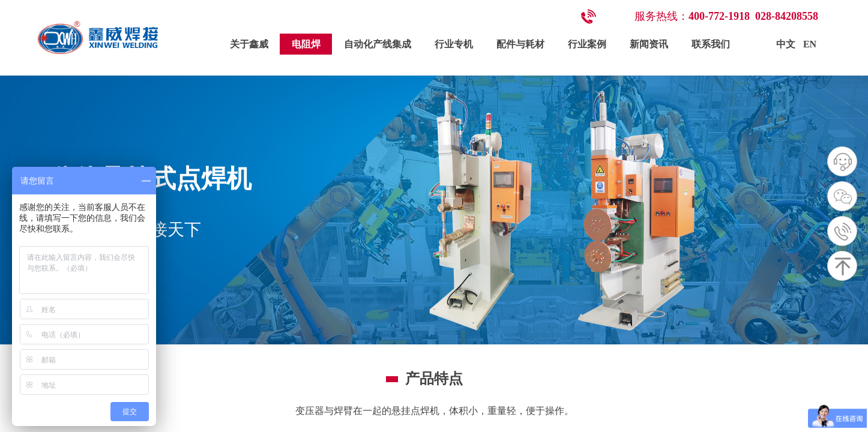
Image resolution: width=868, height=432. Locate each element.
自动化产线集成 (378, 44)
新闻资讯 (649, 44)
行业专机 (454, 44)
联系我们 (711, 44)
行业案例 (587, 44)
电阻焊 (306, 44)
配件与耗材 (520, 44)
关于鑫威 (249, 44)
